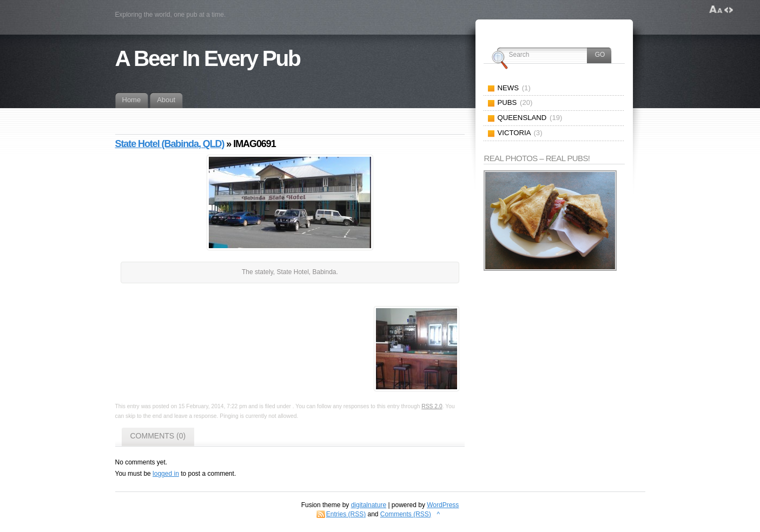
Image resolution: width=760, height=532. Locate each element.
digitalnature (369, 505)
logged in (166, 474)
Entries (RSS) (346, 514)
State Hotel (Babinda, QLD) (170, 144)
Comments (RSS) (406, 514)
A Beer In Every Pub (208, 58)
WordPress (443, 505)
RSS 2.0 (432, 406)
